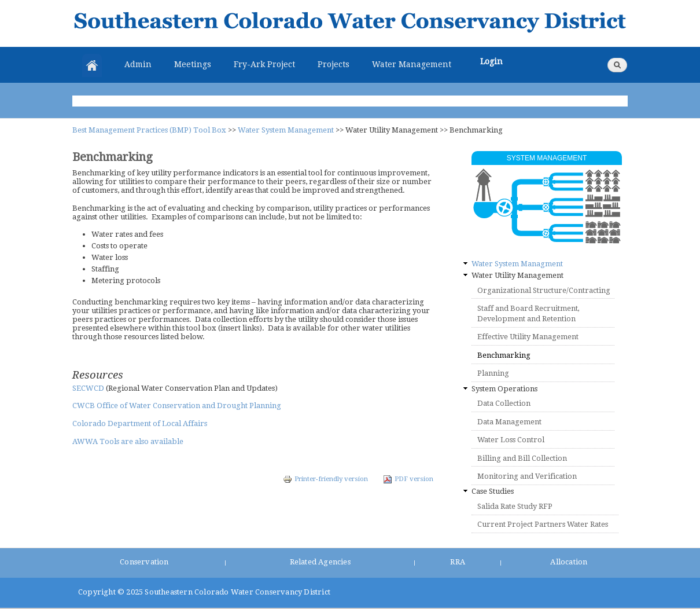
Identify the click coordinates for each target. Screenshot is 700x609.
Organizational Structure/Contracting (544, 290)
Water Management (412, 64)
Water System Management (286, 130)
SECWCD (89, 388)
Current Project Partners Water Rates (543, 524)
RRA (458, 562)
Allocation (569, 562)
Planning (493, 373)
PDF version (408, 479)
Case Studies (493, 491)
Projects (334, 64)
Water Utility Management (517, 275)
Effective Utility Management (528, 337)
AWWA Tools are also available (128, 441)
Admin (138, 64)
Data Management (509, 422)
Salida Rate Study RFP (515, 506)
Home (92, 65)
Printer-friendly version (325, 479)
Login (491, 61)
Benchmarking (504, 355)
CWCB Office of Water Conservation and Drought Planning (177, 406)
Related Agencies (320, 562)
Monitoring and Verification (527, 476)
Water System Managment (517, 264)
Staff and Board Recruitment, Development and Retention (528, 313)
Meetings (193, 64)
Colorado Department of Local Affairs (140, 423)
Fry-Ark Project (264, 64)
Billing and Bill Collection (522, 458)
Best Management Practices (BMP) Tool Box (149, 130)
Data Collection (504, 403)
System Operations (504, 389)
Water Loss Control (511, 440)
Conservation (144, 562)
